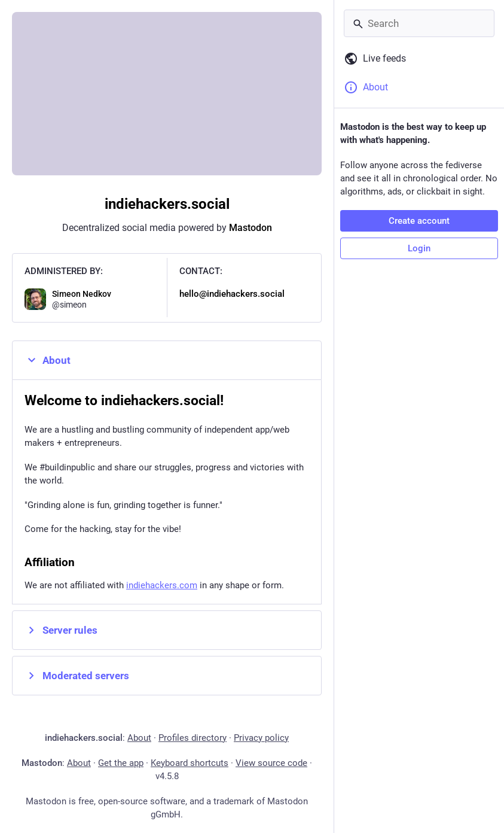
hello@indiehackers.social (232, 294)
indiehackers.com (162, 585)
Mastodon (251, 228)
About (48, 360)
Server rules (61, 630)
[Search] (419, 23)
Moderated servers (77, 676)
